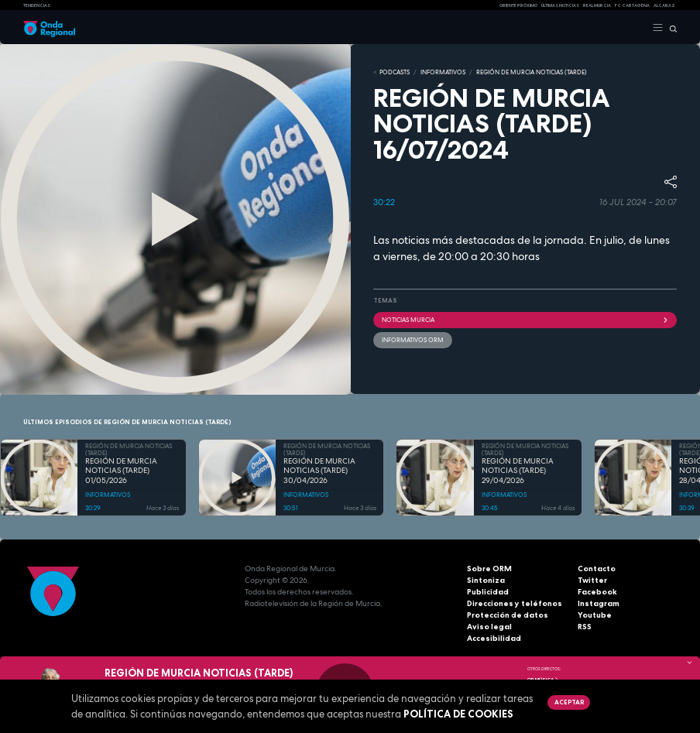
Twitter (592, 580)
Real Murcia (597, 5)
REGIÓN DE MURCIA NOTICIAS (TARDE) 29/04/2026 (518, 471)
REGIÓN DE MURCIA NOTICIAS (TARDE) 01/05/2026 (121, 471)
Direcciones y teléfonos (515, 603)
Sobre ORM (489, 569)
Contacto (597, 569)
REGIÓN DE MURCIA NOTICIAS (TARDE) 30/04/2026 (319, 471)
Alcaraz (664, 5)
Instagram (599, 603)
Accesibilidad (494, 638)
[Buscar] (670, 28)
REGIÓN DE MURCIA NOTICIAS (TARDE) (532, 72)
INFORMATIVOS (443, 72)
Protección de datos (508, 615)
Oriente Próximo (518, 5)
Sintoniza (486, 580)
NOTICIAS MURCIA (525, 320)
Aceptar (569, 702)
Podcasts (395, 72)
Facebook (597, 592)
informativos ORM (413, 340)
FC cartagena (632, 5)
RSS (585, 627)
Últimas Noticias (560, 5)
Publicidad (488, 592)
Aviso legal (489, 627)
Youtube (595, 615)
